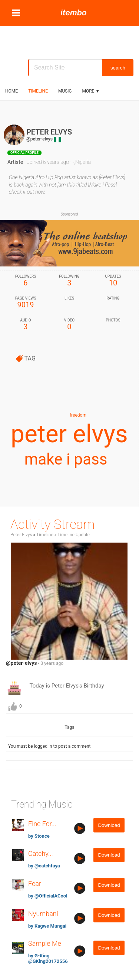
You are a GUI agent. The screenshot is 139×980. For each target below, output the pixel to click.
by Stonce (39, 836)
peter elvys (69, 434)
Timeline (38, 91)
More (91, 91)
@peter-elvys (39, 139)
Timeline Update (74, 535)
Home (11, 91)
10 (113, 281)
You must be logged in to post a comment (49, 746)
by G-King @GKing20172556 (48, 958)
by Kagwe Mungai (47, 926)
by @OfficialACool (48, 896)
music (65, 91)
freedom (78, 415)
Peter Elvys (21, 535)
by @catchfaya (44, 866)
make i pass (66, 459)
